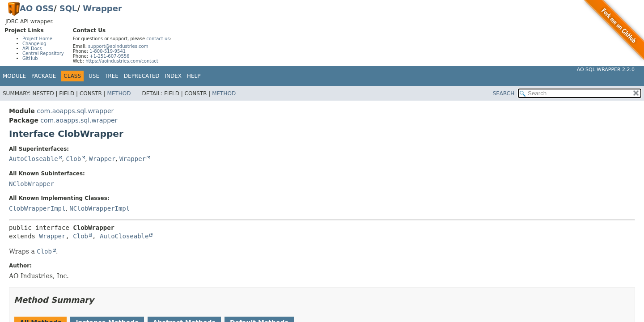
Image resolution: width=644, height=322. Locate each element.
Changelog (34, 44)
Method (119, 93)
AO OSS (37, 8)
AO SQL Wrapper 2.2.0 (606, 70)
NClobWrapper (32, 184)
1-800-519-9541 (108, 51)
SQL (68, 8)
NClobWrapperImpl (100, 208)
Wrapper (102, 8)
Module (14, 76)
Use (94, 76)
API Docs (32, 49)
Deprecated (142, 76)
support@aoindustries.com (118, 46)
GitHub (30, 58)
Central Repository (43, 53)
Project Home (37, 39)
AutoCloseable (34, 159)
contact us (158, 39)
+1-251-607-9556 (109, 56)
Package (44, 76)
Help (194, 76)
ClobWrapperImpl (37, 208)
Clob (73, 159)
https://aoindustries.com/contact (122, 61)
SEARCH (504, 93)
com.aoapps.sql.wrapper (75, 111)
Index (174, 76)
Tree (112, 76)
